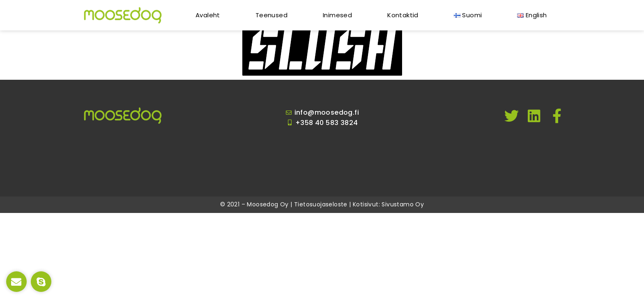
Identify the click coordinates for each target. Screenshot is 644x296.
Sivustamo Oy (403, 204)
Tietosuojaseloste (321, 204)
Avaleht (208, 15)
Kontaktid (403, 15)
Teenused (271, 15)
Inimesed (337, 15)
